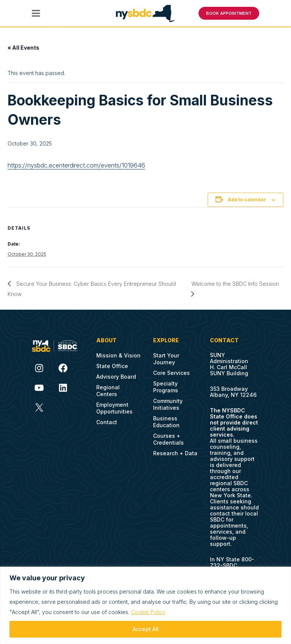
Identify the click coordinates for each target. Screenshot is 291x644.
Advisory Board (116, 377)
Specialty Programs (166, 387)
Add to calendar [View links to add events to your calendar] (247, 200)
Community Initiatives (168, 404)
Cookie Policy (148, 612)
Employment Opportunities (114, 408)
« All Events (23, 48)
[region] (145, 605)
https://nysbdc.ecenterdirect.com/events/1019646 (76, 165)
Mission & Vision (118, 355)
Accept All (146, 629)
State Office (112, 366)
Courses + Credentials (168, 439)
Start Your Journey (166, 359)
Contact (107, 422)
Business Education (166, 422)
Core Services (171, 373)
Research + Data (175, 453)
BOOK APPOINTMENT (229, 13)
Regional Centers (108, 391)
